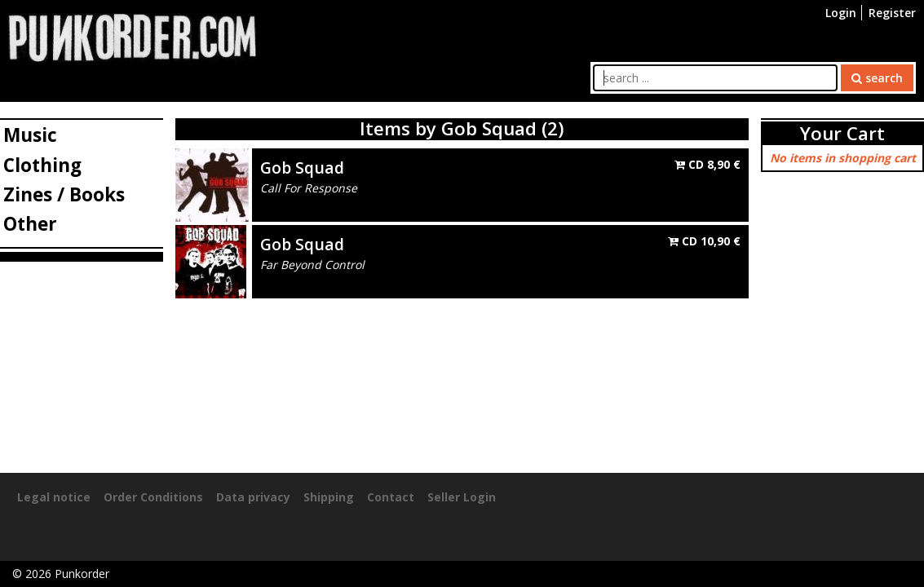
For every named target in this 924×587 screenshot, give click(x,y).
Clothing (42, 165)
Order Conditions (153, 497)
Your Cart (842, 133)
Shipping (329, 497)
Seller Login (462, 497)
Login (841, 13)
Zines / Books (64, 194)
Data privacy (253, 497)
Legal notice (54, 497)
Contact (391, 497)
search (877, 78)
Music (30, 135)
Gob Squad (302, 168)
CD (707, 164)
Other (30, 224)
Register (892, 13)
